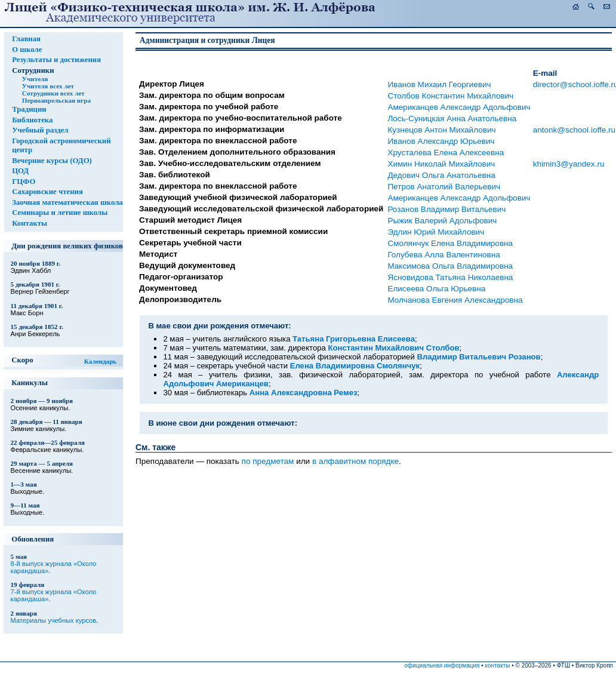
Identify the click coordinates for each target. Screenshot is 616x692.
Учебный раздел (40, 130)
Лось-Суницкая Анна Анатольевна (452, 119)
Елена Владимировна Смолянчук (355, 366)
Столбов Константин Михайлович (450, 96)
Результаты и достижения (56, 60)
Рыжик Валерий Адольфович (442, 221)
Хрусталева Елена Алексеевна (446, 153)
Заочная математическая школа (67, 202)
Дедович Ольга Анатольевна (441, 175)
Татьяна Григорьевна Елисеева (354, 339)
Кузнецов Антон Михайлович (441, 130)
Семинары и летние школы (60, 213)
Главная (26, 39)
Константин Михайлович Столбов (393, 348)
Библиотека (32, 120)
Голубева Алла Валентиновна (443, 255)
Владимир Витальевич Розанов (478, 357)
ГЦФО (24, 182)
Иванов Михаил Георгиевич (439, 84)
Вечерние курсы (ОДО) (52, 161)
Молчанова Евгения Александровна (455, 300)
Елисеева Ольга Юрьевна (436, 289)
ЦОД (20, 171)
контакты (498, 665)
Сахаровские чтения (47, 192)
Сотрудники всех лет (53, 93)
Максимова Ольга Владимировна (450, 266)
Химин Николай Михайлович (441, 164)
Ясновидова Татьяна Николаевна (450, 277)
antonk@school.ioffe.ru (574, 130)
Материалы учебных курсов (54, 620)
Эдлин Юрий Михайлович (436, 232)
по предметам (268, 461)
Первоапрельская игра (56, 100)
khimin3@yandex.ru (569, 164)
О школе (27, 50)
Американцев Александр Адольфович (459, 107)
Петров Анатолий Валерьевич (444, 187)
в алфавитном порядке (355, 461)
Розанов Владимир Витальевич (446, 209)
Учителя (35, 79)
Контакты (30, 223)
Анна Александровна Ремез (304, 393)
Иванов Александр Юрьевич (441, 141)
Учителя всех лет (48, 86)
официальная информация (442, 665)
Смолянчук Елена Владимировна (450, 243)
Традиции (29, 109)
